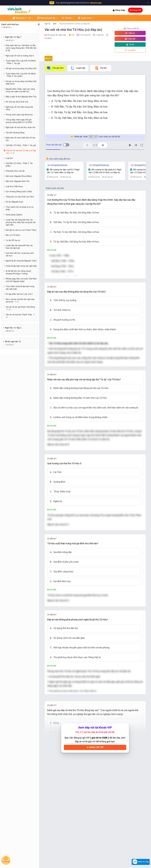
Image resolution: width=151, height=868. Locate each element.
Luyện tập (78, 68)
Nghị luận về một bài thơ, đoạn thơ (21, 127)
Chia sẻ (130, 33)
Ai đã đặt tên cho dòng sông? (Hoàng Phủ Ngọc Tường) (19, 272)
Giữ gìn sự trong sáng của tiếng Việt (21, 68)
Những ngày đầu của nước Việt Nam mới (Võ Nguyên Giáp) (21, 280)
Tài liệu (68, 18)
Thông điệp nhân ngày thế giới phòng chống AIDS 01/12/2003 (19, 121)
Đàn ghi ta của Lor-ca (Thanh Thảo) (21, 230)
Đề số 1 (48, 58)
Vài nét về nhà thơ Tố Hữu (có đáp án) (75, 24)
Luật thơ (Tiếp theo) (14, 186)
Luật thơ (9, 158)
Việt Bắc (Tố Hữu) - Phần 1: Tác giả (21, 145)
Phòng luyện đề (47, 18)
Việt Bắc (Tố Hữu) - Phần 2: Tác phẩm (19, 165)
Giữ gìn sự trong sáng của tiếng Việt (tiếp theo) (21, 83)
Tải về (130, 44)
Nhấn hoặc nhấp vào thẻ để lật (95, 137)
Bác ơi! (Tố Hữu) (13, 235)
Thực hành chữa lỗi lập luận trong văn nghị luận (20, 288)
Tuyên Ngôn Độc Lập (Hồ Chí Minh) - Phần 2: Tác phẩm (21, 75)
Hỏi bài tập (6, 860)
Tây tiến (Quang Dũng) (15, 133)
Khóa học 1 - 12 (23, 18)
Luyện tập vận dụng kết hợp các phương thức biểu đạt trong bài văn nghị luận (21, 222)
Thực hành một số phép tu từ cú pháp (20, 208)
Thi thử (101, 68)
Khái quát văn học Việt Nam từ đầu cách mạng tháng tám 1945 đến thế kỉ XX (21, 48)
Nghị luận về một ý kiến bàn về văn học (20, 139)
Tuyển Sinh (86, 18)
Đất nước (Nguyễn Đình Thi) (18, 181)
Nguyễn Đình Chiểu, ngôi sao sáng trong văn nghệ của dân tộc (20, 90)
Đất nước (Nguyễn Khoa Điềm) (19, 176)
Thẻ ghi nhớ (55, 68)
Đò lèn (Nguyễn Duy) (14, 202)
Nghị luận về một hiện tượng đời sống (19, 108)
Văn (55, 24)
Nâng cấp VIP (95, 795)
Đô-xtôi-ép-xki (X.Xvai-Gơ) (17, 102)
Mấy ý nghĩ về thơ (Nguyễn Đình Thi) (21, 97)
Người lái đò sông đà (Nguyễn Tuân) (21, 261)
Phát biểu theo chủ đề (15, 171)
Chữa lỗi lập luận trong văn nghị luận (21, 266)
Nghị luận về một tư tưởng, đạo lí (20, 56)
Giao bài (130, 39)
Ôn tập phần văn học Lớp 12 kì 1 (19, 294)
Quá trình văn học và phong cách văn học (20, 254)
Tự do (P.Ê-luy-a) (13, 240)
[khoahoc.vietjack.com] (19, 10)
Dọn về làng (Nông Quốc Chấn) (19, 192)
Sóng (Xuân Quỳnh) (14, 215)
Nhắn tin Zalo (141, 862)
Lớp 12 (47, 24)
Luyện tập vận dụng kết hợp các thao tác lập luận (19, 247)
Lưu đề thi (130, 50)
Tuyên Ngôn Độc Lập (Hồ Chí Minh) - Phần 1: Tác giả (21, 62)
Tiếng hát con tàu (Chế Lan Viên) (20, 197)
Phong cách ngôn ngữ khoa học (19, 115)
